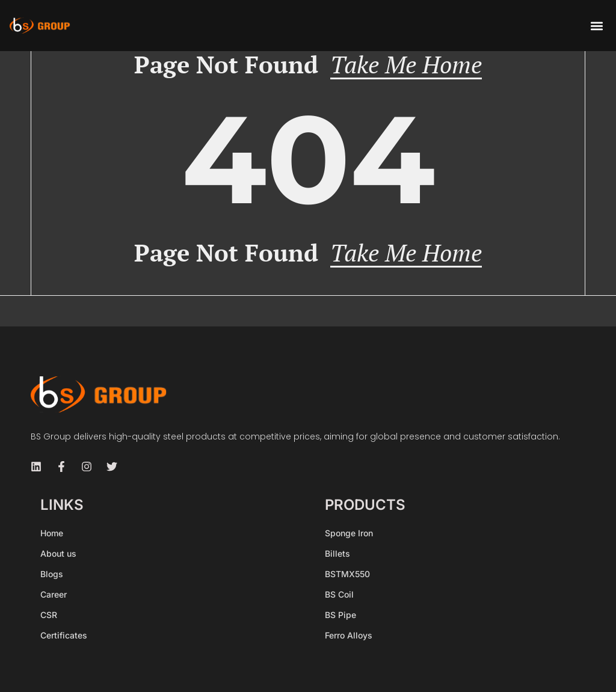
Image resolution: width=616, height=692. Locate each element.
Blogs (52, 574)
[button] (596, 26)
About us (58, 553)
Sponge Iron (349, 533)
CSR (49, 615)
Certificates (64, 635)
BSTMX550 (347, 574)
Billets (337, 553)
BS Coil (339, 594)
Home (52, 533)
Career (54, 594)
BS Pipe (340, 615)
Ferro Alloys (349, 635)
